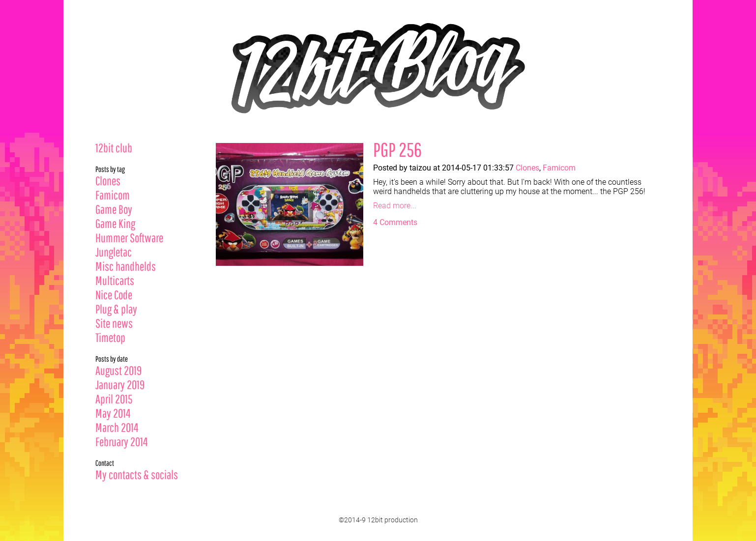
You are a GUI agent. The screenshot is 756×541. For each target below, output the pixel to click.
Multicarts (115, 280)
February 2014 (121, 441)
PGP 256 (397, 149)
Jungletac (114, 252)
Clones (108, 181)
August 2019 (118, 370)
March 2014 (117, 427)
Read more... (395, 206)
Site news (114, 323)
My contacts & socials (137, 474)
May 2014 (113, 413)
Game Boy (114, 209)
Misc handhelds (126, 266)
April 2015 (114, 399)
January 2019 (120, 384)
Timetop (110, 337)
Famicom (113, 195)
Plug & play (116, 309)
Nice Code (114, 295)
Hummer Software (129, 238)
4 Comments (395, 222)
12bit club (114, 148)
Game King (115, 223)
